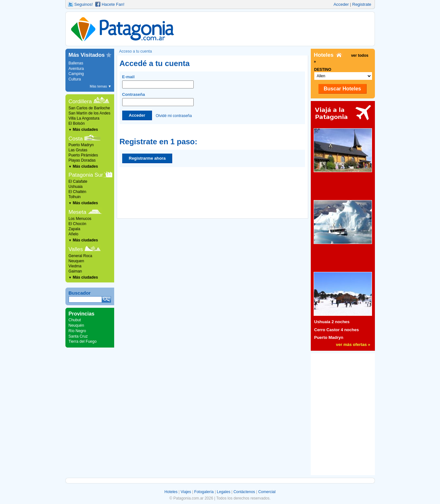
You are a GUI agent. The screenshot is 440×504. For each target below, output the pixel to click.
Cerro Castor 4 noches (337, 330)
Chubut (75, 320)
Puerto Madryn (81, 145)
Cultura (75, 79)
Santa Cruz (78, 336)
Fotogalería (204, 492)
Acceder (341, 4)
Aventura (76, 69)
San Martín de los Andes (90, 113)
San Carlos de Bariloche (89, 108)
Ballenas (76, 63)
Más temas (101, 86)
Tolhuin (75, 197)
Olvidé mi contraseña (174, 115)
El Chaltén (77, 192)
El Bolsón (77, 123)
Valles (76, 249)
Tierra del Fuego (83, 341)
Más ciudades (83, 130)
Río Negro (77, 331)
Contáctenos (244, 492)
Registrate (362, 4)
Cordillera (80, 101)
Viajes (186, 492)
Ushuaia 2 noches (332, 322)
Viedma (75, 266)
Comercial (267, 492)
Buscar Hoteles (342, 89)
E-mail (158, 81)
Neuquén (76, 325)
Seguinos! (84, 4)
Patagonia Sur (86, 175)
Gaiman (75, 271)
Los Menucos (80, 219)
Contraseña (158, 99)
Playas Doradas (82, 160)
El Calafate (78, 181)
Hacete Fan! (113, 4)
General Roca (80, 256)
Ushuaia (76, 187)
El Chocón (77, 224)
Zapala (75, 229)
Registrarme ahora (147, 158)
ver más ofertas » (353, 344)
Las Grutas (78, 150)
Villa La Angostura (84, 118)
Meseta (78, 212)
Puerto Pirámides (83, 155)
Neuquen (76, 261)
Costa (76, 139)
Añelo (74, 234)
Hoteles (171, 492)
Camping (76, 74)
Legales (224, 492)
